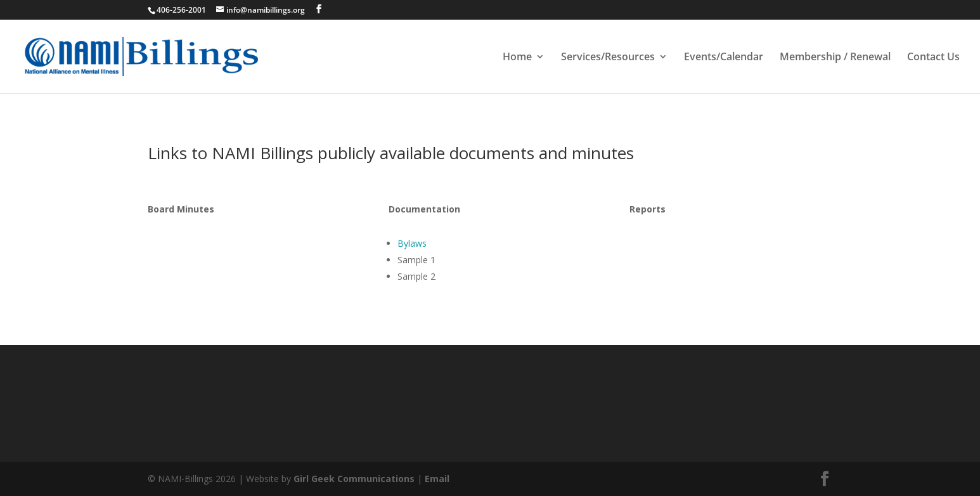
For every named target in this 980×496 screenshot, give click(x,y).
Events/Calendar (724, 58)
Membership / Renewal (835, 58)
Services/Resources (608, 58)
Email (437, 479)
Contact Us (933, 58)
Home (517, 58)
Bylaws (412, 243)
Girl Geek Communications (354, 479)
